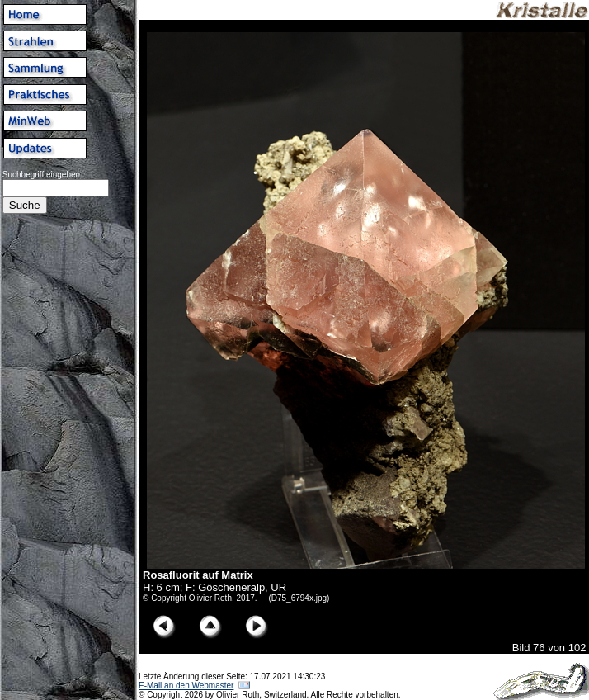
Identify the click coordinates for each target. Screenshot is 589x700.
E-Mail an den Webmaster (186, 686)
